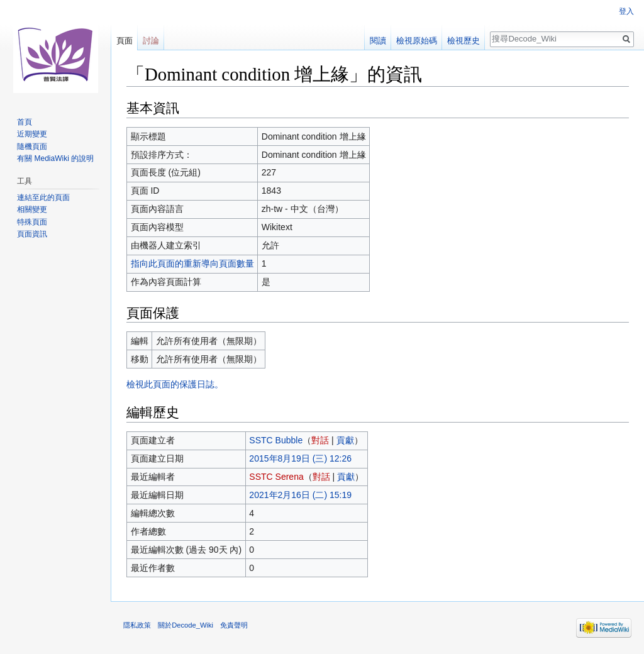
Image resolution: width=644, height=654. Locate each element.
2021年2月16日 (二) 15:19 (300, 495)
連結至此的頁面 (43, 197)
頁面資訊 (32, 234)
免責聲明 (234, 625)
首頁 (25, 122)
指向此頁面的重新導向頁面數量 (192, 263)
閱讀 (378, 41)
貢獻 (345, 440)
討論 (151, 41)
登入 (626, 11)
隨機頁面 (32, 147)
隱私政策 (137, 625)
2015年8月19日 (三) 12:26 (300, 458)
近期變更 (32, 134)
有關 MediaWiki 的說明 (55, 158)
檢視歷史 (464, 41)
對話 (320, 440)
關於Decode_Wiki (186, 625)
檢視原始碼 (417, 41)
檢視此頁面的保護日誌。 (175, 384)
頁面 (125, 41)
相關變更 (32, 209)
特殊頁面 (32, 222)
